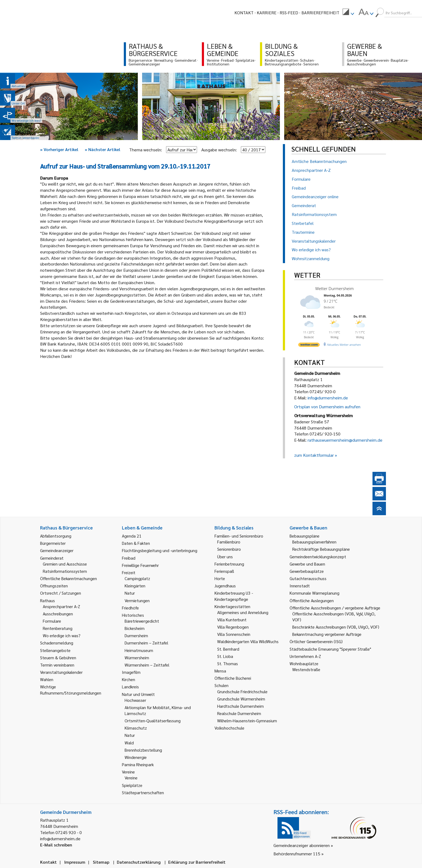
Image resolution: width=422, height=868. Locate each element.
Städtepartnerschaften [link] (143, 792)
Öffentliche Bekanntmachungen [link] (68, 578)
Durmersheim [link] (136, 635)
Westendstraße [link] (306, 669)
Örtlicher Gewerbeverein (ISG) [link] (316, 641)
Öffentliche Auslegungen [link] (312, 600)
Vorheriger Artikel (59, 149)
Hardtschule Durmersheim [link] (240, 706)
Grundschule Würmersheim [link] (241, 699)
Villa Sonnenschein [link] (234, 634)
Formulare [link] (52, 621)
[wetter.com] (309, 346)
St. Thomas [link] (228, 663)
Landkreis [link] (130, 687)
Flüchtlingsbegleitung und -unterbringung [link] (160, 550)
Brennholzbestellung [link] (143, 750)
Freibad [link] (129, 558)
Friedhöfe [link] (130, 608)
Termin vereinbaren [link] (57, 665)
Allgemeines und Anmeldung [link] (243, 612)
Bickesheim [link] (135, 628)
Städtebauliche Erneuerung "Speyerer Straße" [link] (330, 649)
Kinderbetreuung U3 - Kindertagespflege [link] (234, 596)
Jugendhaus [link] (225, 586)
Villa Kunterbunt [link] (232, 620)
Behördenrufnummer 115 (297, 854)
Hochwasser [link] (135, 700)
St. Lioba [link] (225, 656)
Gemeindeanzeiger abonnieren (302, 845)
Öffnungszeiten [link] (54, 586)
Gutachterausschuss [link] (308, 578)
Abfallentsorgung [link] (56, 536)
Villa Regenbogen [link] (233, 627)
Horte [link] (220, 578)
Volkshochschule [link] (229, 728)
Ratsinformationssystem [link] (65, 571)
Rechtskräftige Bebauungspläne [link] (321, 549)
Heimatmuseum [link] (139, 650)
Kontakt (244, 13)
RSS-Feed (289, 13)
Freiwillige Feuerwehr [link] (140, 565)
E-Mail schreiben (56, 845)
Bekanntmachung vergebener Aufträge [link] (327, 634)
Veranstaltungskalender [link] (61, 672)
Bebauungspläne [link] (305, 536)
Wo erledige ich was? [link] (62, 635)
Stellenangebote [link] (55, 650)
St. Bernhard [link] (228, 649)
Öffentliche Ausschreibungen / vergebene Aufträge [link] (335, 608)
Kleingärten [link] (135, 586)
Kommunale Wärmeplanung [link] (314, 593)
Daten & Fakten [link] (136, 543)
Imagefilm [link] (131, 672)
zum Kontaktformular (314, 455)
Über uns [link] (225, 557)
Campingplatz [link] (137, 578)
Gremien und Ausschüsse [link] (65, 564)
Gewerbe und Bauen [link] (307, 564)
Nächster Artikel (103, 149)
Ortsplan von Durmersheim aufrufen (327, 407)
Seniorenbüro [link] (229, 549)
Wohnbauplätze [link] (304, 663)
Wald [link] (129, 743)
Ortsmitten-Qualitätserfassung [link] (153, 721)
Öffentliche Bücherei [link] (233, 678)
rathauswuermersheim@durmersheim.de (345, 440)
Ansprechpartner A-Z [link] (61, 606)
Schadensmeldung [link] (57, 643)
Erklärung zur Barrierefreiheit (197, 862)
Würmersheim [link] (137, 658)
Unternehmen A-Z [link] (305, 656)
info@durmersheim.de (328, 398)
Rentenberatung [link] (58, 628)
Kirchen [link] (129, 679)
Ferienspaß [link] (224, 571)
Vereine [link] (131, 778)
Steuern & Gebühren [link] (58, 658)
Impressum (75, 862)
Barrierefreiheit (320, 13)
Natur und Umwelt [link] (138, 694)
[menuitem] (348, 13)
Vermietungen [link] (137, 600)
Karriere (267, 13)
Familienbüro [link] (229, 542)
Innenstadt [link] (300, 586)
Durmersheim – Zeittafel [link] (146, 643)
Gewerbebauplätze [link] (307, 571)
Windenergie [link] (136, 757)
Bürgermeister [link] (53, 543)
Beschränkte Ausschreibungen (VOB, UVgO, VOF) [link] (336, 627)
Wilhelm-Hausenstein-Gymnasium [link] (247, 721)
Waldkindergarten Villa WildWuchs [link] (248, 641)
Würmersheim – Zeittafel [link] (147, 665)
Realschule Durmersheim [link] (239, 713)
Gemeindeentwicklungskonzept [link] (318, 557)
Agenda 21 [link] (132, 536)
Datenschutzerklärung (139, 862)
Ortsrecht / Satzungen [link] (61, 593)
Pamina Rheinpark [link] (138, 764)
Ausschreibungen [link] (58, 614)
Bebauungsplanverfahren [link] (314, 542)
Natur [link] (130, 593)
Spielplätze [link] (132, 785)
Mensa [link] (220, 671)
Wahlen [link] (47, 679)
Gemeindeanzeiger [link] (57, 550)
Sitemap (101, 862)
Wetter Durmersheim (334, 288)
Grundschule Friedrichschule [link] (242, 691)
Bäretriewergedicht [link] (142, 621)
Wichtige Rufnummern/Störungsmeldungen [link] (71, 690)
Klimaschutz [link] (136, 728)
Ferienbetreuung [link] (229, 564)
